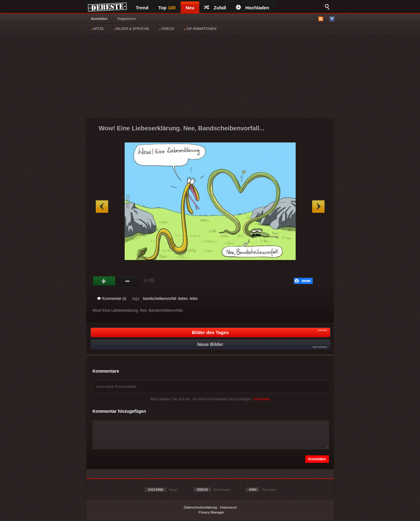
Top (167, 8)
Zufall (215, 8)
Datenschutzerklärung (200, 507)
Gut (104, 281)
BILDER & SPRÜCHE (132, 29)
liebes (183, 299)
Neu (190, 8)
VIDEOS (167, 29)
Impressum (228, 507)
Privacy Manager (212, 512)
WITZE (97, 29)
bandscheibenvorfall (160, 299)
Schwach (128, 281)
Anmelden (99, 19)
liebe (194, 299)
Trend (142, 8)
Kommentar (112, 299)
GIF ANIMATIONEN (200, 29)
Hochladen (253, 8)
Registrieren (127, 19)
